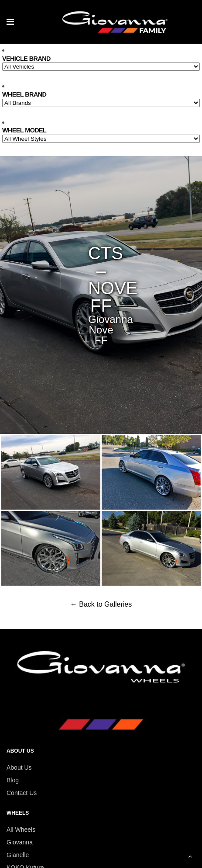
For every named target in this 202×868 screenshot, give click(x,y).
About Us (19, 767)
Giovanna (20, 842)
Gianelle (18, 855)
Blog (13, 780)
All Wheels (21, 830)
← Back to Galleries (101, 604)
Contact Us (22, 793)
